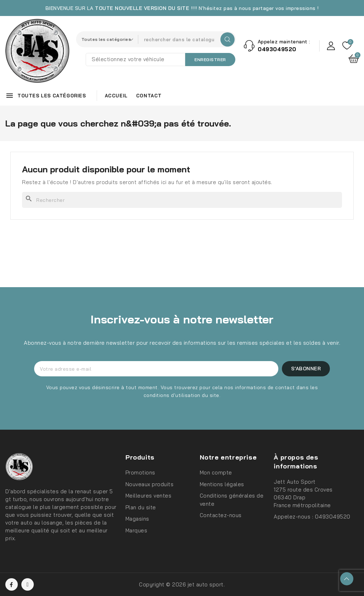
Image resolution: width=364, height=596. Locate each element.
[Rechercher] (182, 200)
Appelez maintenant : (284, 42)
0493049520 (333, 517)
